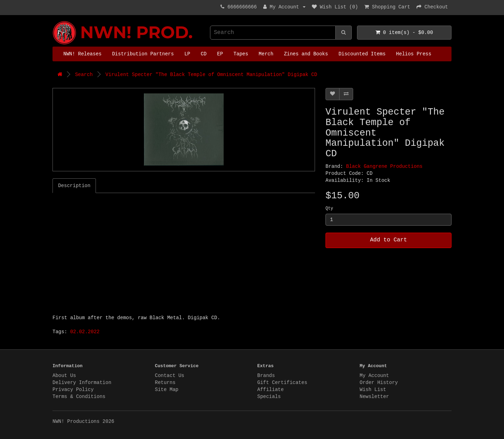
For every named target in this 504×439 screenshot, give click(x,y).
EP (220, 54)
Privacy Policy (73, 390)
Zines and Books (306, 54)
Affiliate (271, 390)
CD (204, 54)
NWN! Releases (82, 54)
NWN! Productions (54, 21)
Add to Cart (388, 240)
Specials (269, 397)
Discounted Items (362, 54)
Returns (165, 383)
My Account (374, 376)
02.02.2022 (85, 332)
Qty (329, 208)
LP (187, 54)
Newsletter (374, 397)
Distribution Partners (143, 54)
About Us (64, 376)
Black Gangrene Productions (384, 166)
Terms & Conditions (79, 397)
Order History (379, 383)
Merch (266, 54)
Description (74, 186)
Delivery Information (82, 383)
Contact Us (170, 376)
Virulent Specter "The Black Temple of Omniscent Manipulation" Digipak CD (211, 75)
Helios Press (414, 54)
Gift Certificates (282, 383)
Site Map (167, 390)
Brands (266, 376)
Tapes (241, 54)
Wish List (373, 390)
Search (84, 75)
